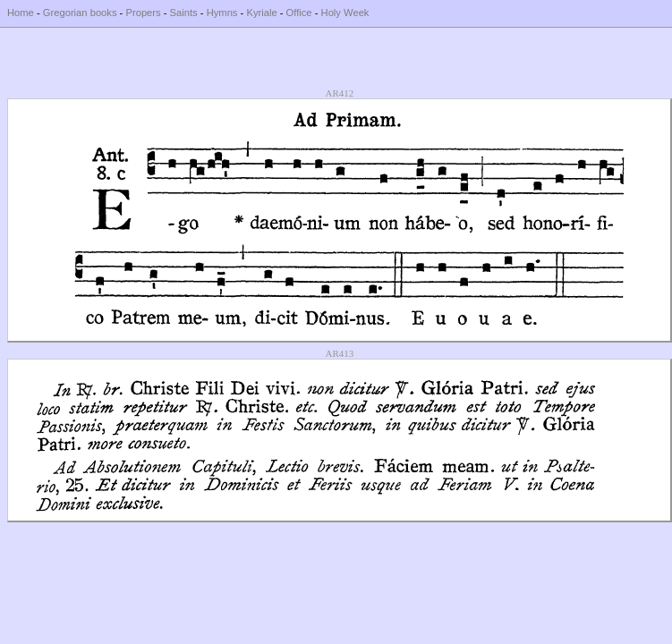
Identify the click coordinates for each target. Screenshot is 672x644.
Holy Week (345, 13)
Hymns (222, 13)
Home (21, 13)
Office (299, 13)
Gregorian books (80, 13)
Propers (143, 13)
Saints (184, 13)
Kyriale (261, 13)
